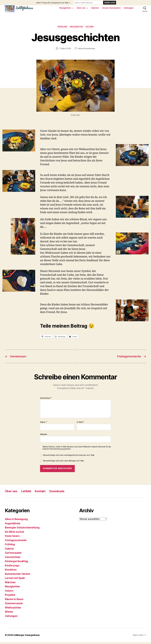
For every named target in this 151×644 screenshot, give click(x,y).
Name (43, 424)
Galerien (95, 9)
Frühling (62, 29)
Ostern (89, 29)
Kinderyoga (12, 567)
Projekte (10, 597)
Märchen (10, 584)
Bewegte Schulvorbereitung (22, 530)
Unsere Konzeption (111, 9)
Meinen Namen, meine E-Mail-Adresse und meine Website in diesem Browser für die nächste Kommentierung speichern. (77, 450)
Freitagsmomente (16, 542)
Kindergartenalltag (16, 563)
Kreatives (11, 572)
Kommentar (46, 400)
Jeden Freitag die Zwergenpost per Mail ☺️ (53, 3)
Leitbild (26, 493)
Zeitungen (129, 9)
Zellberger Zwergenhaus (26, 637)
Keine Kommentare (87, 50)
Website (44, 436)
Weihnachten (13, 610)
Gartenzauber (13, 555)
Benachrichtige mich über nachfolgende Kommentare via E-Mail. (69, 457)
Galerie (9, 551)
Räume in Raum (14, 601)
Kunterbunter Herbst (17, 576)
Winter (9, 614)
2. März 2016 (65, 50)
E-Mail (80, 424)
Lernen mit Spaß (15, 580)
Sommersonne (14, 605)
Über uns (81, 9)
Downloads (57, 493)
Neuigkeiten (65, 9)
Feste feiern (12, 538)
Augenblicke (13, 525)
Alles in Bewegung (16, 521)
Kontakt (40, 493)
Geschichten (13, 559)
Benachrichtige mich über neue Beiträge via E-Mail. (64, 463)
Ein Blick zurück (14, 534)
